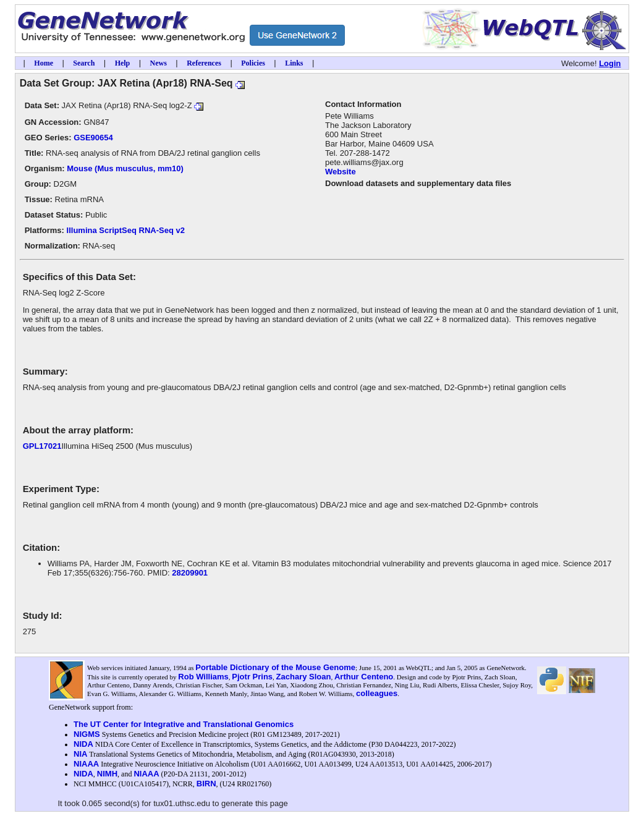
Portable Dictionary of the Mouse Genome (275, 667)
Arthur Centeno (364, 677)
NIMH (107, 774)
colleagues (377, 693)
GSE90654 (93, 138)
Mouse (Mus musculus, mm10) (125, 168)
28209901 (190, 573)
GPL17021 (42, 446)
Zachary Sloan (304, 677)
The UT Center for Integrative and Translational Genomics (184, 724)
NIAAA (86, 764)
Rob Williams (203, 677)
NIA (80, 754)
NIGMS (87, 734)
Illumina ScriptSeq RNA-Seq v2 (126, 230)
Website (341, 172)
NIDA (83, 744)
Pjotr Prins (252, 677)
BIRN (206, 784)
